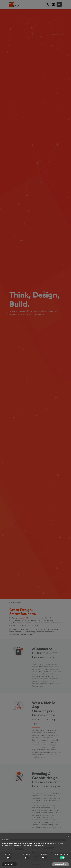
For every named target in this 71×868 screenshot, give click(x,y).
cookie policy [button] (41, 845)
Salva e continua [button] (61, 864)
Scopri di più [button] (9, 864)
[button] (68, 836)
